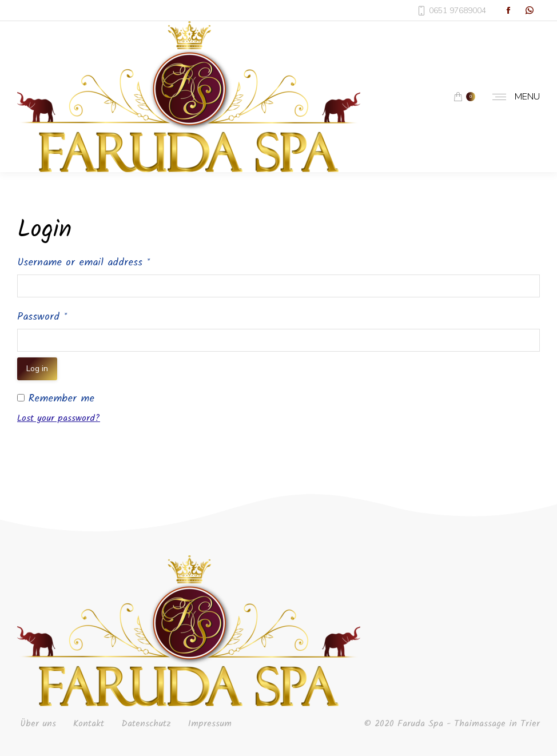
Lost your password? (59, 418)
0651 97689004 (451, 11)
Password (42, 317)
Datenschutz (146, 724)
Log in (37, 369)
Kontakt (89, 724)
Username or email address (83, 263)
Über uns (38, 724)
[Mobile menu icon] (513, 97)
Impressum (210, 724)
